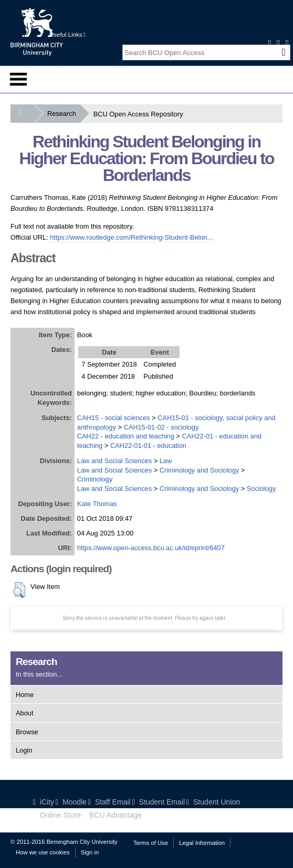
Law (166, 461)
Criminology (95, 479)
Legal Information (202, 843)
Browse (27, 732)
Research (64, 114)
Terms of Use (151, 843)
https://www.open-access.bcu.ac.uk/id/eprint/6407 (151, 548)
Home (25, 695)
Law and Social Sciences (114, 461)
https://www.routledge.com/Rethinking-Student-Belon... (131, 237)
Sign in (90, 852)
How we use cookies (43, 852)
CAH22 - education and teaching (126, 436)
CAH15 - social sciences (114, 418)
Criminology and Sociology (200, 470)
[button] (19, 590)
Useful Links (67, 35)
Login (24, 750)
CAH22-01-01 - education (148, 446)
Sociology (261, 489)
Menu (18, 79)
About (24, 713)
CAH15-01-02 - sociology (161, 427)
